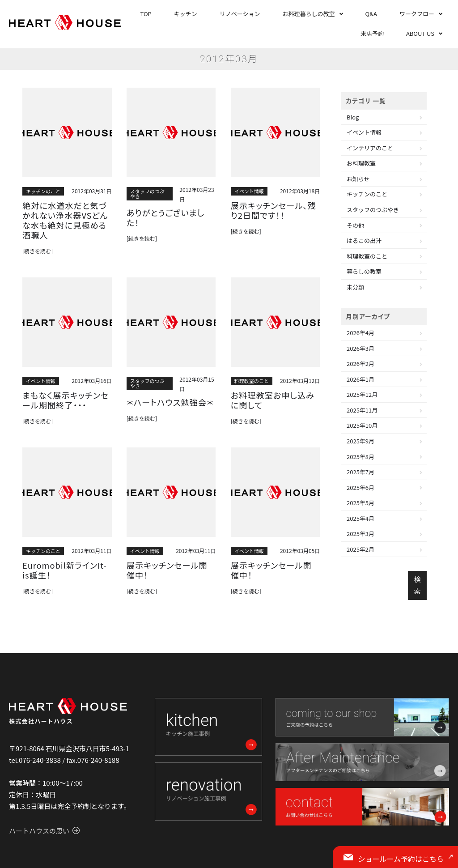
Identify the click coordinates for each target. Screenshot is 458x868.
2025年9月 (360, 441)
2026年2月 (360, 364)
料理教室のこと (252, 366)
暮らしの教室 (364, 271)
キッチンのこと (43, 191)
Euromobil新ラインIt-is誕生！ (64, 550)
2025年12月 (362, 394)
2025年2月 (360, 549)
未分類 (355, 287)
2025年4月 (360, 518)
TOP (146, 14)
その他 (355, 225)
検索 (417, 585)
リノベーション (240, 14)
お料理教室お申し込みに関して (273, 384)
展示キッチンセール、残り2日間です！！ (275, 209)
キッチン (186, 14)
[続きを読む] (38, 236)
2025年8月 (360, 457)
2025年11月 (362, 410)
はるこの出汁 (364, 240)
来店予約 (372, 33)
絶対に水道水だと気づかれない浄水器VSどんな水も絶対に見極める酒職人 (65, 213)
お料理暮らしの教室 (309, 14)
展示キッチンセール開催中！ (169, 546)
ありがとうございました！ (164, 212)
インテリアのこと (370, 148)
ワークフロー (417, 14)
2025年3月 (360, 534)
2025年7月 (360, 472)
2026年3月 (360, 348)
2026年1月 (360, 379)
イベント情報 (249, 191)
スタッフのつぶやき (147, 194)
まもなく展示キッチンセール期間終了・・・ (65, 384)
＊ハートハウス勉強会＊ (163, 387)
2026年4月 (360, 333)
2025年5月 (360, 503)
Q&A (371, 14)
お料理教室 (361, 163)
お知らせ (358, 179)
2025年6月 (360, 487)
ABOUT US (420, 33)
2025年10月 (362, 425)
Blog (353, 117)
